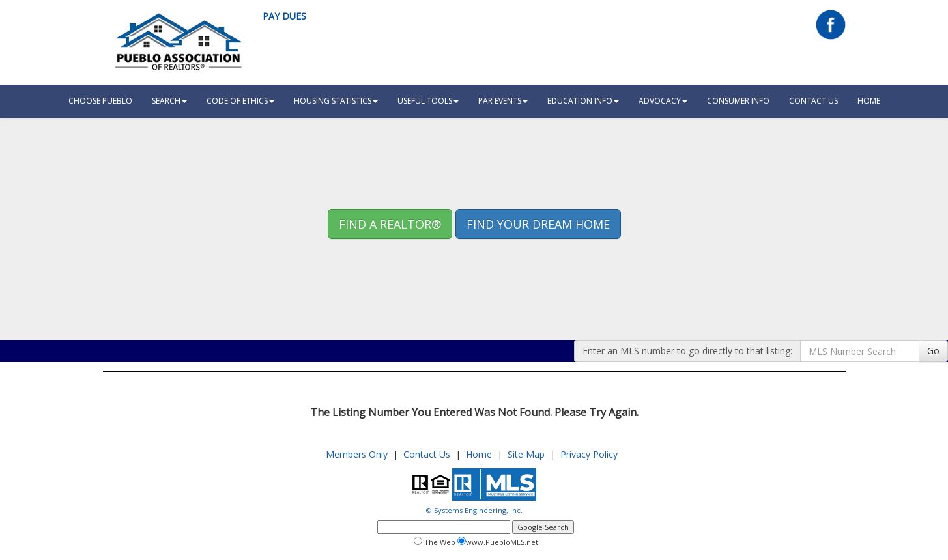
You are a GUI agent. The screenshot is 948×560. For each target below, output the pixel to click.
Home (479, 454)
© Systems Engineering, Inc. (474, 510)
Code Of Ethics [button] (240, 101)
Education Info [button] (583, 101)
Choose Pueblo (100, 101)
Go (933, 351)
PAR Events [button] (503, 101)
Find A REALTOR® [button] (390, 224)
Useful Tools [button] (428, 101)
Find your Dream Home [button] (538, 224)
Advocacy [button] (663, 101)
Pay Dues (284, 16)
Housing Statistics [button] (336, 101)
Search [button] (169, 101)
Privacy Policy (589, 454)
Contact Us (813, 101)
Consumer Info (738, 101)
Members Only (357, 454)
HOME (869, 101)
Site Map (526, 454)
